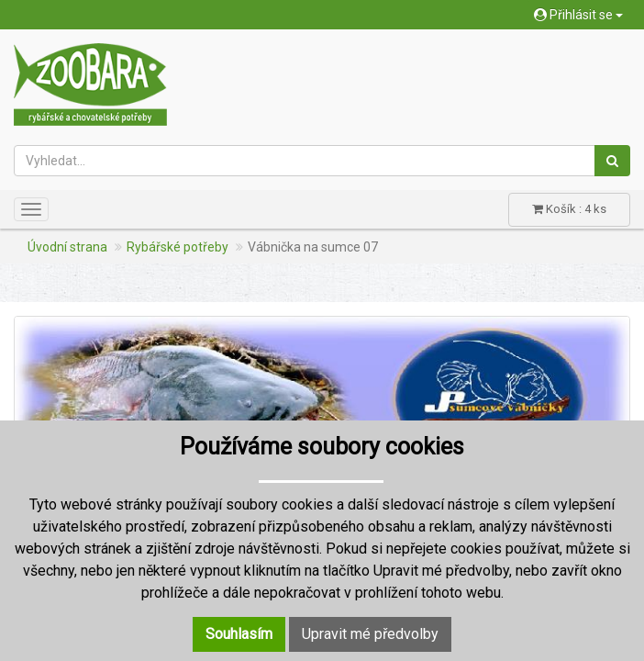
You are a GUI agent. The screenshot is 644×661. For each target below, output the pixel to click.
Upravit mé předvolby (370, 634)
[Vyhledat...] (305, 161)
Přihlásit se (578, 15)
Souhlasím (239, 634)
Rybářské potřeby (178, 247)
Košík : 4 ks (569, 209)
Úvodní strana (67, 247)
